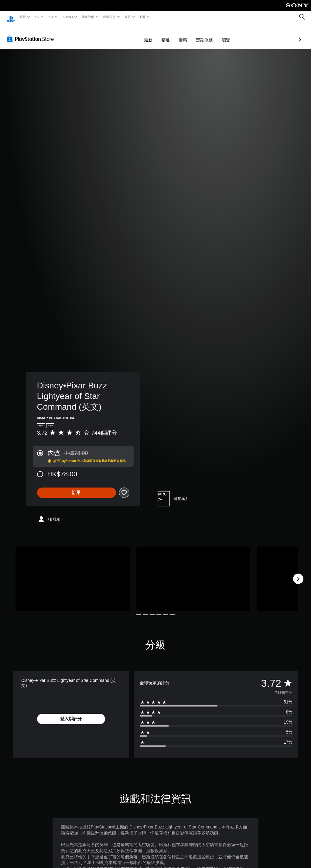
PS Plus (67, 17)
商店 (127, 17)
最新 (116, 34)
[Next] (298, 573)
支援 (142, 17)
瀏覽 (194, 34)
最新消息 (109, 17)
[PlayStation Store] (32, 33)
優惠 (151, 34)
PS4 (50, 17)
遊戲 (22, 17)
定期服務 (172, 34)
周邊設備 (88, 17)
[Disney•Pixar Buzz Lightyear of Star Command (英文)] (73, 573)
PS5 (37, 17)
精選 (133, 34)
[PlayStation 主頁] (11, 17)
